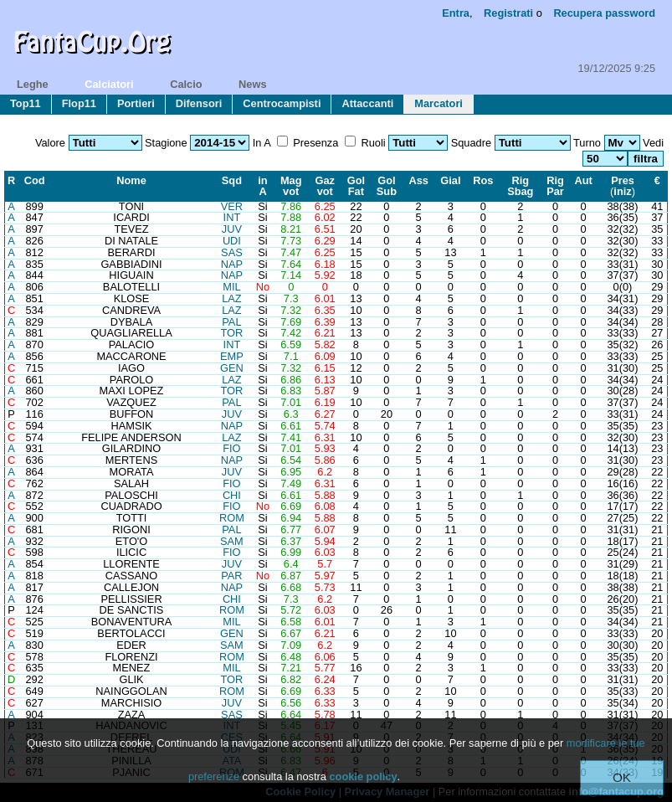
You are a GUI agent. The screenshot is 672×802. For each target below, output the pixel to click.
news (252, 84)
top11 (26, 103)
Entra (456, 13)
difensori (199, 103)
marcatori (439, 103)
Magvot (291, 186)
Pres (623, 180)
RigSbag (520, 186)
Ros (483, 180)
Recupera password (604, 13)
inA (262, 186)
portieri (136, 103)
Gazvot (325, 186)
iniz (622, 191)
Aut (584, 180)
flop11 (79, 103)
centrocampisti (282, 103)
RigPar (555, 186)
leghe (33, 84)
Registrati (508, 13)
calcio (186, 84)
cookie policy (363, 776)
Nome (131, 180)
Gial (450, 180)
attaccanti (367, 103)
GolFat (356, 186)
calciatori (109, 84)
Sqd (232, 180)
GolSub (387, 186)
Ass (418, 180)
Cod (35, 180)
